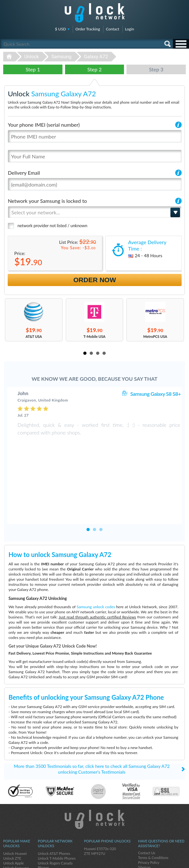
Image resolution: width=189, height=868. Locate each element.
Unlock (32, 57)
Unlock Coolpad (16, 827)
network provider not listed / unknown (52, 226)
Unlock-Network (95, 13)
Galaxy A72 (96, 57)
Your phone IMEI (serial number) (44, 125)
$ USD (61, 29)
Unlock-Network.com (95, 768)
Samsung (61, 57)
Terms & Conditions (153, 807)
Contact (112, 29)
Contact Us (147, 802)
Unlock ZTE (12, 807)
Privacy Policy (149, 812)
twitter (168, 860)
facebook (155, 860)
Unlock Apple (13, 812)
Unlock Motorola (16, 836)
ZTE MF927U (94, 803)
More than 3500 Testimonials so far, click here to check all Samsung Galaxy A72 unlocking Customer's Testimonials (92, 718)
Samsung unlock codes (96, 556)
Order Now (95, 280)
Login (129, 29)
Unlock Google (15, 831)
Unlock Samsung (16, 817)
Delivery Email (24, 173)
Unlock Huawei (15, 803)
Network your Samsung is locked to (47, 201)
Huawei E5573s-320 (100, 798)
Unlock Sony (13, 822)
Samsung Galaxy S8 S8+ (156, 394)
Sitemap (144, 816)
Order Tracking (88, 29)
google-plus (181, 860)
